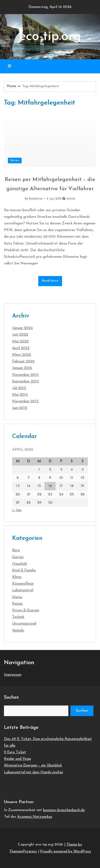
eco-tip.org (50, 37)
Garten (18, 557)
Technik (18, 617)
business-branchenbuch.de (64, 810)
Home (11, 86)
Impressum (13, 675)
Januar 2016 (22, 368)
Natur (17, 597)
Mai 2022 (20, 342)
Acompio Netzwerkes (35, 817)
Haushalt (20, 564)
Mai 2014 (20, 395)
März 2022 (22, 355)
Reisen (15, 161)
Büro (16, 550)
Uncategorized (24, 624)
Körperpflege (23, 584)
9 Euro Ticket (15, 752)
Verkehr (18, 630)
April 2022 (21, 348)
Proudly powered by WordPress (66, 851)
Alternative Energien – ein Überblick (33, 765)
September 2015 (25, 381)
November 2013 (25, 401)
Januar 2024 (22, 328)
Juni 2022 (20, 335)
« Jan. (17, 510)
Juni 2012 (20, 408)
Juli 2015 (19, 388)
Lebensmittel (23, 590)
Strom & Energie (26, 610)
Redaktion (36, 199)
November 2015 (25, 375)
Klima (17, 577)
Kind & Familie (24, 570)
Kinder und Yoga (17, 759)
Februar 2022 (23, 361)
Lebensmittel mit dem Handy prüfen (34, 772)
